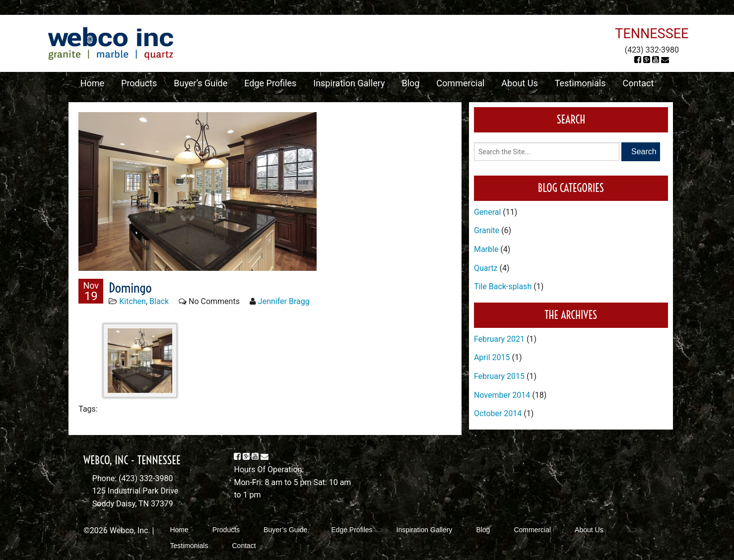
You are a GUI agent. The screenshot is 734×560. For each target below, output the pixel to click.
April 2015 (492, 357)
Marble (486, 249)
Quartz (486, 268)
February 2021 (499, 339)
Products (139, 83)
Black (159, 301)
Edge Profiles (270, 83)
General (487, 212)
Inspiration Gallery (349, 83)
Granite (487, 230)
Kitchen (133, 301)
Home (92, 83)
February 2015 (499, 376)
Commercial (460, 83)
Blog (410, 83)
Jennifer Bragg (284, 301)
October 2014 (498, 413)
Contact (638, 83)
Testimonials (580, 83)
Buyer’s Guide (200, 83)
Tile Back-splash (503, 286)
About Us (519, 83)
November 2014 (502, 395)
